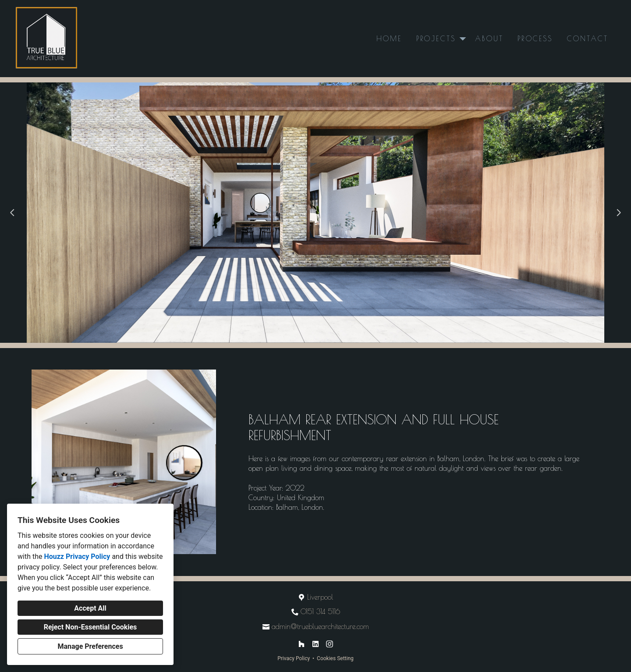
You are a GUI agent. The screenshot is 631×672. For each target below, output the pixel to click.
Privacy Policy (294, 658)
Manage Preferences (90, 646)
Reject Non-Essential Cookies (90, 627)
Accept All (90, 608)
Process (535, 39)
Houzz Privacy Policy (77, 556)
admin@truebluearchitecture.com (320, 626)
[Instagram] (330, 644)
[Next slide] (619, 213)
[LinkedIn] (315, 644)
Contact (588, 39)
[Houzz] (301, 644)
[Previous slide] (12, 213)
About (489, 39)
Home (389, 39)
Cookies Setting (335, 658)
